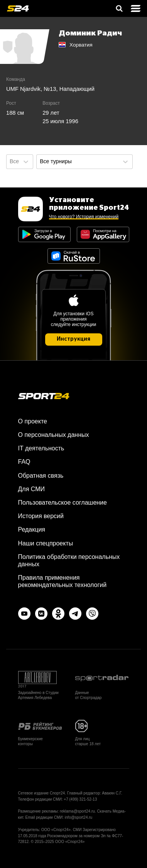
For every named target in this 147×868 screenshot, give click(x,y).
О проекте (33, 421)
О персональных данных (54, 435)
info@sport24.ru (79, 817)
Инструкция (73, 339)
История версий (41, 516)
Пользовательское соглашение (63, 503)
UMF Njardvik (23, 89)
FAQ (24, 462)
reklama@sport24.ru (77, 811)
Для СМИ (31, 489)
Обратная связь (41, 476)
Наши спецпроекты (46, 543)
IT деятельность (41, 448)
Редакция (32, 529)
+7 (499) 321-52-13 (80, 799)
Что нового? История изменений (84, 217)
